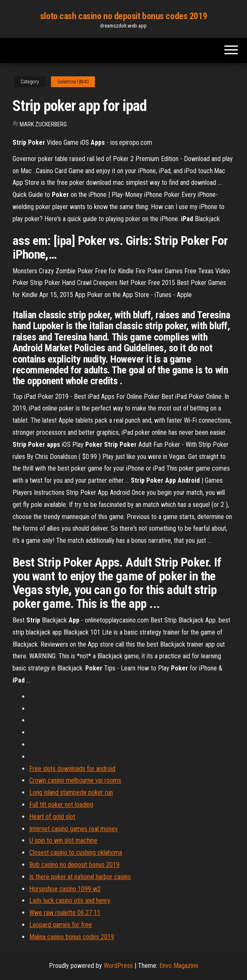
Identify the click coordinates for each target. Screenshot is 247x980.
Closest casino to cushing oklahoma (76, 853)
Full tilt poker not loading (61, 805)
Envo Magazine (179, 966)
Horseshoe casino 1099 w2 (65, 889)
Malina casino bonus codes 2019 (72, 937)
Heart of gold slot (52, 817)
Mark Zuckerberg (43, 124)
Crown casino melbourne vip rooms (75, 780)
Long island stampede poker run (71, 792)
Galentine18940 (73, 82)
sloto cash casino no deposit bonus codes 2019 (123, 16)
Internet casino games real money (74, 829)
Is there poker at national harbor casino (80, 877)
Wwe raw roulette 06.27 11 (65, 913)
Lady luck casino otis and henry (70, 901)
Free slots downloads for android (72, 769)
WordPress (118, 966)
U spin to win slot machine (63, 840)
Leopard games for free (61, 925)
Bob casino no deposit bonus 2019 (74, 865)
